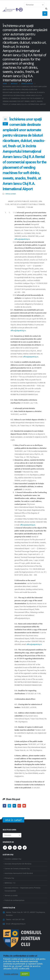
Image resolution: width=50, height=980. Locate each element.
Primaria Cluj (9, 878)
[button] (46, 9)
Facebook (4, 806)
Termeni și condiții (11, 896)
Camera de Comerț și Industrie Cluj (17, 869)
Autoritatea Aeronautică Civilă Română (19, 873)
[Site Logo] (13, 10)
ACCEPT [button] (25, 974)
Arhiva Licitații (11, 194)
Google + (19, 806)
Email (24, 806)
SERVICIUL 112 (10, 883)
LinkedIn (14, 806)
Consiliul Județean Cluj (13, 859)
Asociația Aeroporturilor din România (18, 864)
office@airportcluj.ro (22, 239)
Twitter (9, 806)
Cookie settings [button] (11, 974)
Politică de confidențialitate (14, 900)
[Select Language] (34, 5)
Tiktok (25, 848)
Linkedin (20, 848)
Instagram (15, 848)
